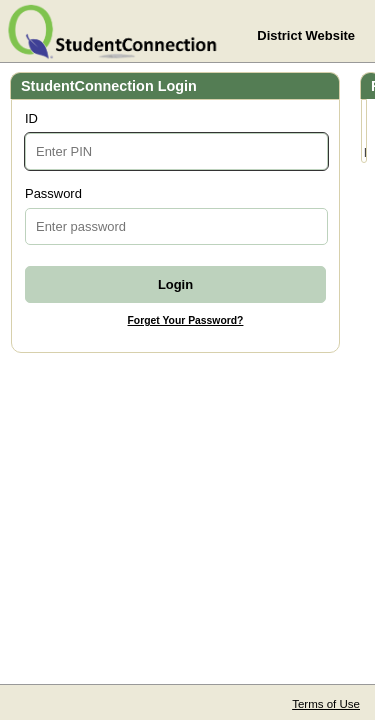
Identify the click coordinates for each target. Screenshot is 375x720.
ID (31, 118)
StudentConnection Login (109, 86)
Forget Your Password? (186, 320)
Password (53, 193)
